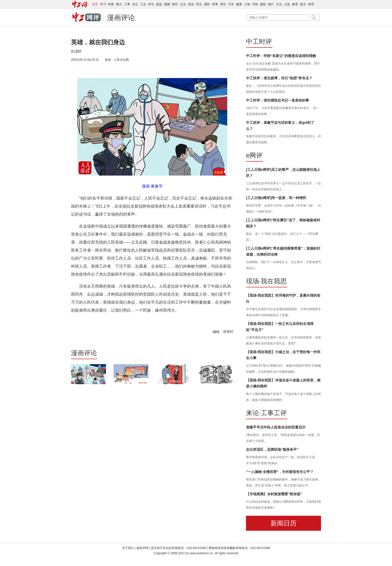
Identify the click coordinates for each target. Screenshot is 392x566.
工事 (127, 4)
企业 (183, 4)
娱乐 (303, 4)
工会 (143, 4)
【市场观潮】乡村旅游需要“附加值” (274, 494)
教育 (295, 4)
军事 (215, 4)
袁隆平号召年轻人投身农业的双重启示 (276, 427)
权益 (159, 4)
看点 (119, 4)
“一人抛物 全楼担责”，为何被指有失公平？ (280, 472)
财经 (175, 4)
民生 (199, 4)
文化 (279, 4)
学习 (103, 4)
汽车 (231, 4)
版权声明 (143, 548)
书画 (255, 4)
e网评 (254, 155)
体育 (311, 4)
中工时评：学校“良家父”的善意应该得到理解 (281, 56)
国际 (207, 4)
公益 (287, 4)
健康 (239, 4)
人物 (247, 4)
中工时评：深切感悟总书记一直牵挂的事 (277, 100)
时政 (111, 4)
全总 (135, 4)
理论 (223, 4)
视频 (167, 4)
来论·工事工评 (266, 413)
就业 (191, 4)
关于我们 (128, 548)
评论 (151, 4)
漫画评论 (121, 18)
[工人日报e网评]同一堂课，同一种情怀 (276, 198)
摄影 (263, 4)
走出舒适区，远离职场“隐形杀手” (272, 449)
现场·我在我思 (266, 281)
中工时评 (259, 42)
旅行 (271, 4)
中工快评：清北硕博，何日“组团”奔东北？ (279, 78)
